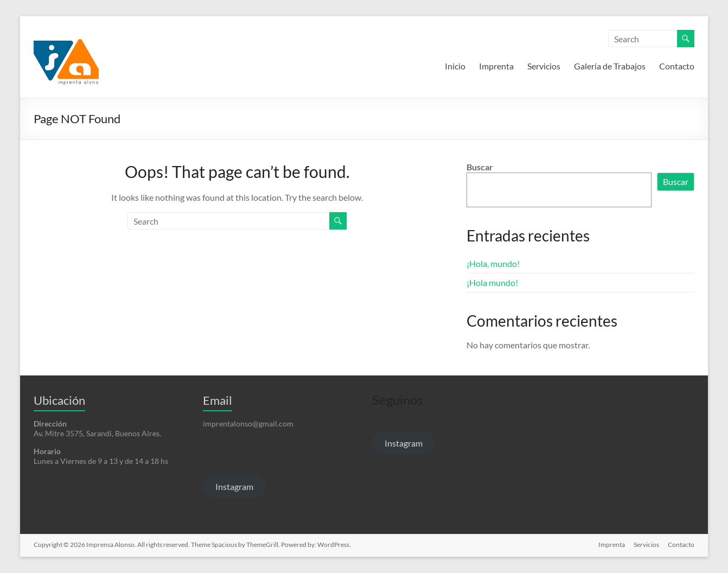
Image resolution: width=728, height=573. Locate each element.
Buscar (480, 167)
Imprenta (496, 66)
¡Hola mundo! (492, 282)
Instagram (234, 486)
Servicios (544, 66)
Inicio (455, 66)
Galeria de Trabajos (610, 66)
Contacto (677, 66)
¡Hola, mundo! (493, 263)
